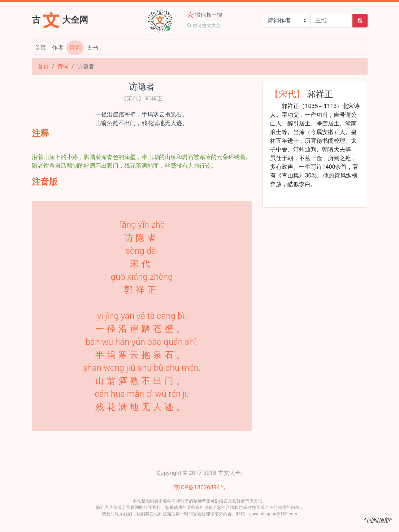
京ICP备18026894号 (199, 487)
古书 (92, 48)
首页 (40, 48)
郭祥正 (320, 94)
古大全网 (60, 19)
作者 (58, 48)
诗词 (75, 48)
